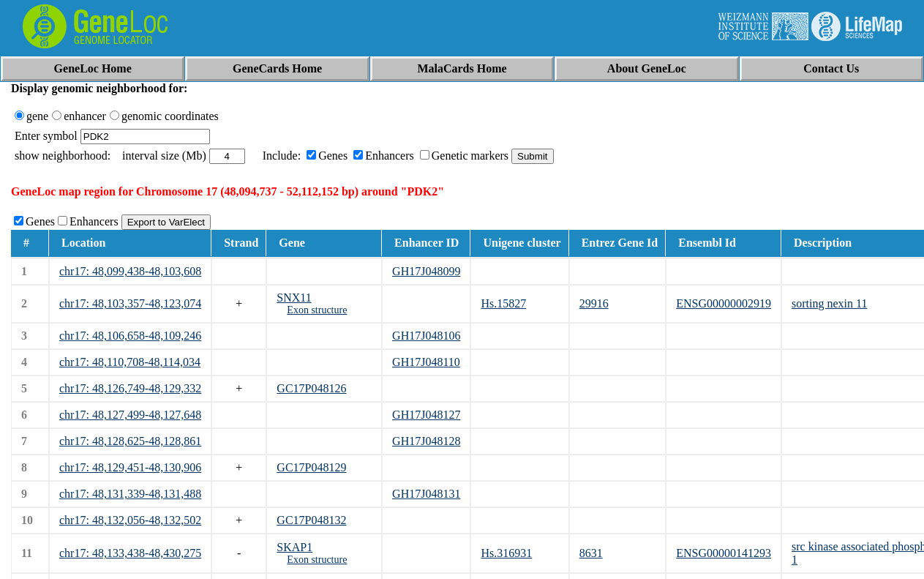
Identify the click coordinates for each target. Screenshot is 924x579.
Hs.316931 (506, 553)
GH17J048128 (426, 441)
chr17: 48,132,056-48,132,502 (130, 520)
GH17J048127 (426, 415)
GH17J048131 (426, 494)
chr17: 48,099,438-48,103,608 (130, 271)
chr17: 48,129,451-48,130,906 (130, 467)
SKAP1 (294, 547)
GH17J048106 (426, 336)
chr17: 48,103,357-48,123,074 (130, 303)
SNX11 (294, 298)
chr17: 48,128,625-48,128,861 (130, 441)
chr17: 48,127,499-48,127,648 (130, 415)
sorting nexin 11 (829, 303)
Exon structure (317, 310)
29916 (594, 303)
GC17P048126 (311, 388)
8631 (591, 553)
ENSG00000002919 (724, 303)
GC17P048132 (311, 520)
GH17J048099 (426, 271)
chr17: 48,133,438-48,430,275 (130, 553)
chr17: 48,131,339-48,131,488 (130, 494)
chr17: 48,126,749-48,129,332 (130, 388)
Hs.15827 (503, 303)
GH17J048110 (426, 362)
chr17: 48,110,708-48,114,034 (130, 362)
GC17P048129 (311, 467)
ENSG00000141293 (724, 553)
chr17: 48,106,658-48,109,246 (130, 336)
